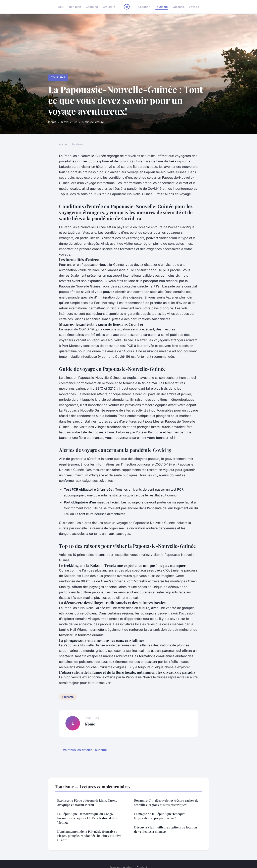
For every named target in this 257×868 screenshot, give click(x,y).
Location (144, 7)
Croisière (109, 7)
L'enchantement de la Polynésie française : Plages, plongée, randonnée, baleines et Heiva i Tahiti (89, 836)
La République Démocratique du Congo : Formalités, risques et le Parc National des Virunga (87, 818)
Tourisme (161, 7)
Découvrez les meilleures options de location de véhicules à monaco (166, 829)
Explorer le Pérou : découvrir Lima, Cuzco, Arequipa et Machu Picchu (87, 802)
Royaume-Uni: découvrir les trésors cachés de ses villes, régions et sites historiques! (166, 802)
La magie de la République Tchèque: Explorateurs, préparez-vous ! (160, 816)
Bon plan (75, 7)
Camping (92, 7)
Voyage (194, 7)
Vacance (178, 7)
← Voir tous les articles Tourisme (83, 750)
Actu (61, 7)
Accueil (64, 144)
